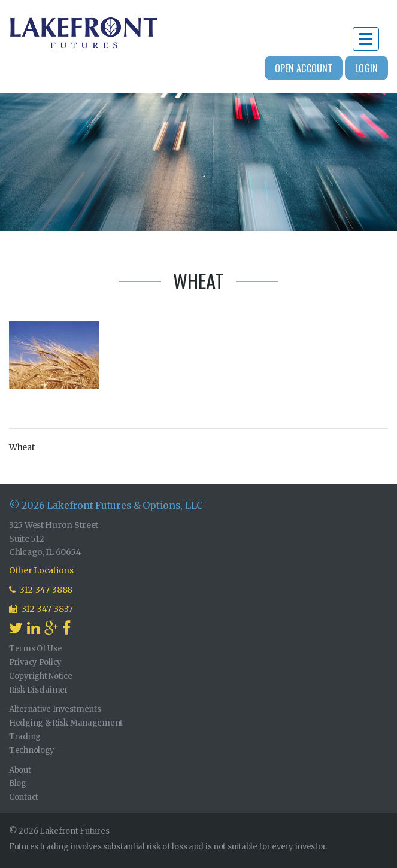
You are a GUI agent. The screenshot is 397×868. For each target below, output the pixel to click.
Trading (25, 737)
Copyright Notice (41, 676)
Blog (18, 783)
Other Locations (41, 570)
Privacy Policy (35, 662)
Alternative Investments (55, 709)
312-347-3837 (41, 609)
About (20, 770)
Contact (24, 797)
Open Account (304, 68)
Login (366, 68)
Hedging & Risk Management (66, 723)
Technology (32, 750)
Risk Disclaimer (39, 690)
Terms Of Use (36, 649)
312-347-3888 (41, 590)
